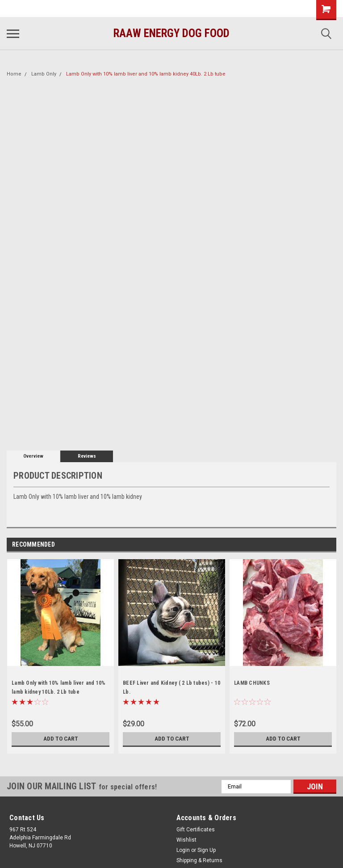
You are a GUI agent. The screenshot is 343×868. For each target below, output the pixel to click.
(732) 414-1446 (34, 9)
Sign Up (207, 850)
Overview (33, 456)
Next (329, 545)
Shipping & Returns (199, 860)
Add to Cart (61, 739)
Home (14, 74)
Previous (317, 545)
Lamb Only (44, 74)
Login (183, 850)
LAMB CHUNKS (252, 683)
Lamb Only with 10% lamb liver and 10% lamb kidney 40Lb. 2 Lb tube (146, 74)
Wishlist (186, 840)
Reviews (87, 456)
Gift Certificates (196, 830)
